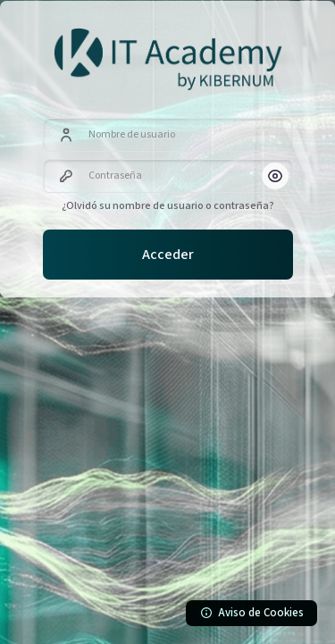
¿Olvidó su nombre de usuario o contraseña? (168, 206)
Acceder (168, 255)
